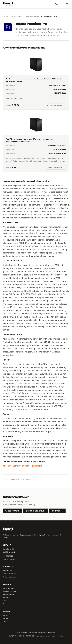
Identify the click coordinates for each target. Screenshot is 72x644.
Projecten (6, 598)
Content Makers (17, 16)
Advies (5, 16)
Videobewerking (32, 16)
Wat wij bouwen (8, 588)
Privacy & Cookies (57, 636)
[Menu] (67, 4)
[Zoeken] (62, 4)
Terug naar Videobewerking (17, 479)
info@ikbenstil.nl (36, 511)
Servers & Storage (9, 577)
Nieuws (5, 618)
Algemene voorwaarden (43, 636)
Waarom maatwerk (9, 591)
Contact (57, 511)
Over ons (6, 604)
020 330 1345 (12, 511)
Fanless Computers (10, 574)
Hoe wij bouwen (8, 595)
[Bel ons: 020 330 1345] (56, 4)
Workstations (7, 571)
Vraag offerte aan (56, 105)
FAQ (4, 601)
